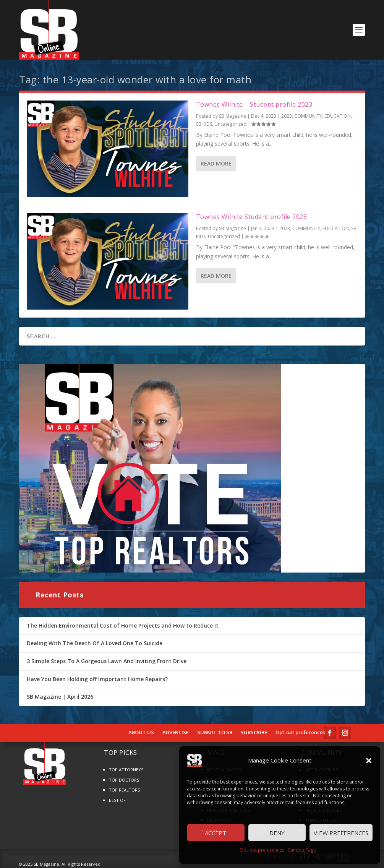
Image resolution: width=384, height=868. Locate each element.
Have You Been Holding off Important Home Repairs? (97, 679)
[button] (369, 761)
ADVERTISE (176, 733)
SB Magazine (233, 116)
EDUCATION (338, 116)
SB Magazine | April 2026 (60, 697)
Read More (216, 163)
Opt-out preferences (262, 850)
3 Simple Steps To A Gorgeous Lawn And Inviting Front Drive (107, 661)
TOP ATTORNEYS (126, 770)
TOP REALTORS (124, 790)
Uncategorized (230, 124)
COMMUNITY (308, 116)
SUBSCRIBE (254, 733)
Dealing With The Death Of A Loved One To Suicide (95, 643)
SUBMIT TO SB (215, 733)
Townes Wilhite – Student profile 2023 (254, 104)
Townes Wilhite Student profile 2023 (252, 217)
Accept (215, 833)
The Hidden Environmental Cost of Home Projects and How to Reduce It (123, 625)
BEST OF (117, 800)
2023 (287, 116)
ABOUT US (141, 733)
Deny (277, 833)
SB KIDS (204, 124)
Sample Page (302, 850)
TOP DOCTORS (124, 780)
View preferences (341, 833)
